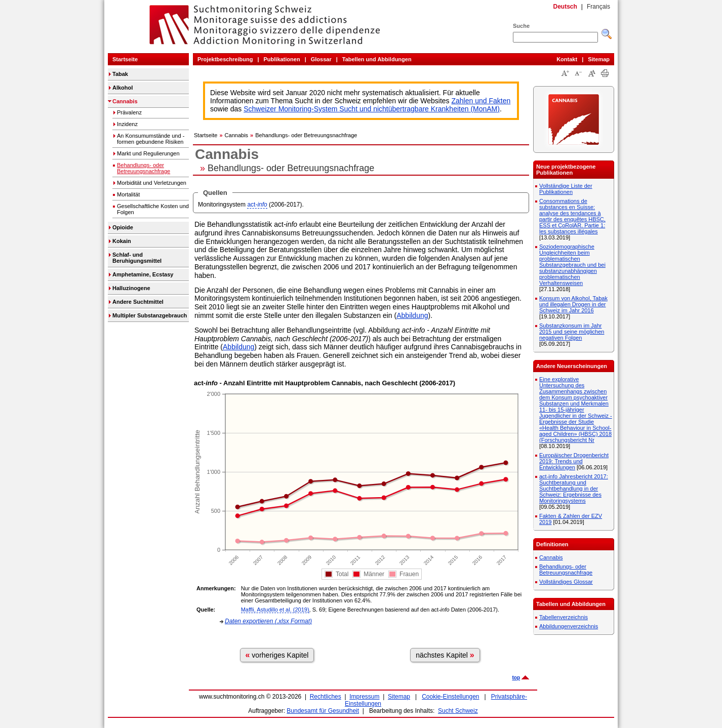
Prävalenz (129, 112)
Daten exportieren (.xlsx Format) (268, 621)
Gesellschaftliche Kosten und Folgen (153, 209)
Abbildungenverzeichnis (569, 626)
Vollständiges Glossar (566, 582)
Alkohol (123, 88)
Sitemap (599, 59)
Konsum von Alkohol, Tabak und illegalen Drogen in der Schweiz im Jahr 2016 (573, 304)
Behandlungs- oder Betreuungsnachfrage (144, 168)
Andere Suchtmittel (138, 302)
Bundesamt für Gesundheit (323, 711)
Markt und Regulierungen (148, 153)
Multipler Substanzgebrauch (150, 315)
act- (257, 205)
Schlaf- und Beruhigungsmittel (137, 258)
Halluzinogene (131, 288)
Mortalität (128, 194)
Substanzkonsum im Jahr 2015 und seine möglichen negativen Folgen (572, 332)
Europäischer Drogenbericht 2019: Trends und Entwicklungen (574, 461)
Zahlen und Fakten (481, 101)
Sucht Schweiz (458, 711)
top (516, 678)
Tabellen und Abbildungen (377, 59)
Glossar (321, 59)
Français (598, 7)
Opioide (123, 227)
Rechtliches (326, 697)
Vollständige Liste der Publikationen (566, 189)
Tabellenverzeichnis (564, 617)
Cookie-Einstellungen (450, 697)
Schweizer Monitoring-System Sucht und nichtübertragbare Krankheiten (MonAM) (372, 109)
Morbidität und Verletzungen (152, 183)
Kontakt (567, 59)
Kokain (122, 241)
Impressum (364, 697)
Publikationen (282, 59)
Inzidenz (127, 124)
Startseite (125, 59)
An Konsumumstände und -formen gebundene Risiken (151, 139)
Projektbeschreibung (225, 59)
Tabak (120, 74)
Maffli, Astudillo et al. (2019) (275, 610)
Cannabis (125, 101)
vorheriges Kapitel (277, 655)
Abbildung (412, 315)
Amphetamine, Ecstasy (143, 274)
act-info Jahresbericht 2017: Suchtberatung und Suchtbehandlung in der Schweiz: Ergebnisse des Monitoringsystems (574, 489)
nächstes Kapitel (445, 655)
